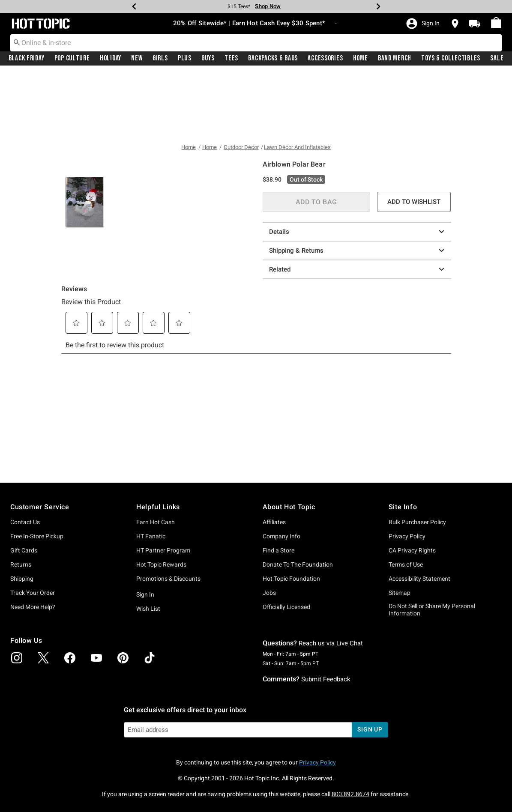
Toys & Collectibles (451, 59)
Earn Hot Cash (156, 522)
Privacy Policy (407, 536)
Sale (497, 59)
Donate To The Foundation (298, 564)
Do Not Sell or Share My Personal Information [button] (432, 610)
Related (358, 204)
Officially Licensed (286, 607)
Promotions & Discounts (168, 579)
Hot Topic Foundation (291, 579)
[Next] (378, 6)
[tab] (85, 357)
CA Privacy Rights (412, 550)
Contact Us (25, 522)
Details (358, 166)
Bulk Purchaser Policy (417, 522)
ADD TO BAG (316, 137)
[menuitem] (496, 23)
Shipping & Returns (358, 185)
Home (361, 59)
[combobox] (256, 43)
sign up (370, 729)
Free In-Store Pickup (37, 536)
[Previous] (134, 6)
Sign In (145, 594)
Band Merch (395, 59)
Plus (185, 59)
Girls (160, 59)
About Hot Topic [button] (289, 507)
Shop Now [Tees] (268, 6)
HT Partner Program (163, 550)
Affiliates (274, 522)
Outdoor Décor (241, 82)
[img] (17, 658)
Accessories (325, 59)
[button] (422, 24)
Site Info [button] (403, 507)
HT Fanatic (151, 536)
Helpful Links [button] (158, 507)
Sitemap (400, 593)
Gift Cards (24, 550)
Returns (21, 564)
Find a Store (278, 550)
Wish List (148, 609)
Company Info (281, 536)
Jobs (269, 593)
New (137, 59)
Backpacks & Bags (273, 59)
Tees (231, 59)
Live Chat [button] (350, 643)
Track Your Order (33, 593)
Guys (208, 59)
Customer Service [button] (40, 507)
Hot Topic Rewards (161, 564)
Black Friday (27, 59)
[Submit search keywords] (17, 42)
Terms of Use (406, 564)
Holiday (111, 59)
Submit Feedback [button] (326, 679)
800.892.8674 (350, 794)
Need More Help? (33, 607)
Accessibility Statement (419, 579)
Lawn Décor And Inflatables (297, 82)
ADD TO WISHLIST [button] (414, 137)
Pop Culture (72, 59)
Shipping (22, 579)
